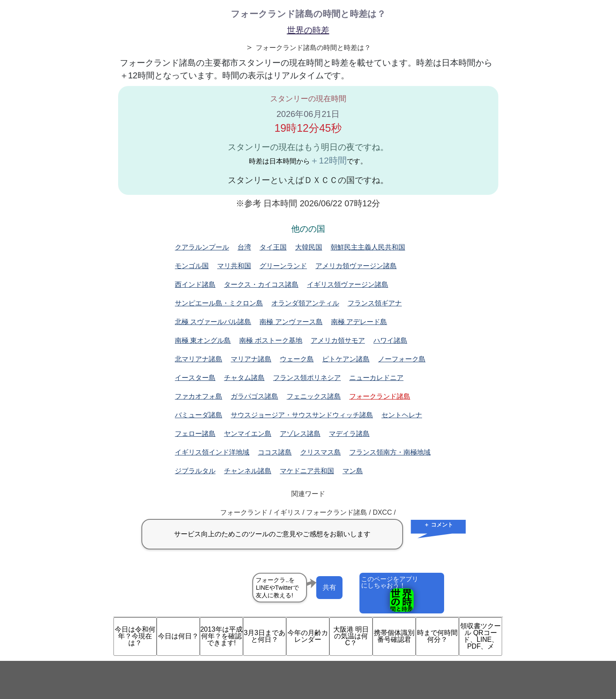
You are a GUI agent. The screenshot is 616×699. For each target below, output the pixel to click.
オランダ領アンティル (305, 303)
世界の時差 (308, 30)
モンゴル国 (192, 266)
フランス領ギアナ (375, 303)
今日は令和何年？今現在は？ (135, 636)
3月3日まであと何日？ (265, 636)
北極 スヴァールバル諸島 (213, 322)
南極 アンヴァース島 (291, 322)
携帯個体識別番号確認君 (394, 636)
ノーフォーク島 (402, 359)
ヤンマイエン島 (248, 434)
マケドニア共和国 (307, 471)
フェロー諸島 (195, 434)
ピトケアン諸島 (346, 359)
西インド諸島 (195, 284)
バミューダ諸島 (199, 415)
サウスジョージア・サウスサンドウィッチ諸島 (302, 415)
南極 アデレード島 (359, 322)
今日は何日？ (178, 636)
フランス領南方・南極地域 (390, 452)
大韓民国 (309, 247)
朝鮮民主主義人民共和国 (368, 247)
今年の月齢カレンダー (308, 636)
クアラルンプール (202, 247)
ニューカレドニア (376, 378)
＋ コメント (438, 525)
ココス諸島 (275, 452)
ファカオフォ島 (199, 396)
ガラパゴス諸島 (254, 396)
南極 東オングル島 (203, 340)
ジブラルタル (195, 471)
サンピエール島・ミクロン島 (219, 303)
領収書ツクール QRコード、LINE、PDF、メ (481, 636)
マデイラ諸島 (349, 434)
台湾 (244, 247)
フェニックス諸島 (314, 396)
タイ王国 (273, 247)
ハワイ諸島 (390, 340)
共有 (329, 587)
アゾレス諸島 (300, 434)
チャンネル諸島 (248, 471)
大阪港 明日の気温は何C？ (351, 636)
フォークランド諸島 (380, 396)
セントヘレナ (402, 415)
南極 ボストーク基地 (271, 340)
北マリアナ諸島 (199, 359)
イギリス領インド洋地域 (212, 452)
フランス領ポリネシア (307, 378)
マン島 (353, 471)
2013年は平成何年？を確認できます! (221, 636)
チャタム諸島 (244, 378)
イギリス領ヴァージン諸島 (348, 284)
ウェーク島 (297, 359)
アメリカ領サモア (338, 340)
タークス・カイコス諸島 (261, 284)
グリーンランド (283, 266)
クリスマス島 (320, 452)
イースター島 (195, 378)
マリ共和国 (234, 266)
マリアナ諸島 (251, 359)
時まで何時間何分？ (437, 636)
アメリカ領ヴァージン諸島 (356, 266)
